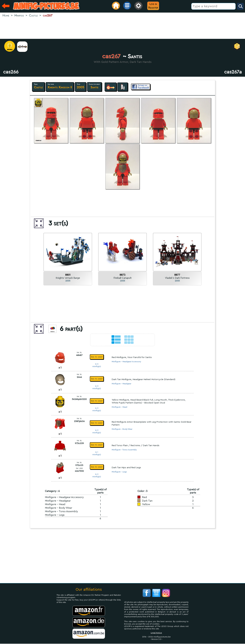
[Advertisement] (122, 28)
